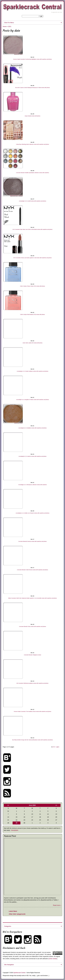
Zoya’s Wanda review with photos (32, 116)
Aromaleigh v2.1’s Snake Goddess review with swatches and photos (33, 371)
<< (8, 805)
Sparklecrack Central (9, 952)
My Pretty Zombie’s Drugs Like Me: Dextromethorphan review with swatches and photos (32, 740)
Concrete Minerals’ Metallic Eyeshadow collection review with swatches (32, 173)
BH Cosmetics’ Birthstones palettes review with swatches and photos (32, 683)
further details (53, 959)
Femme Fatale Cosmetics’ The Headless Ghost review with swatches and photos (33, 711)
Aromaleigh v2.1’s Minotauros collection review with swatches (33, 485)
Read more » (57, 905)
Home (5, 26)
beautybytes (15, 830)
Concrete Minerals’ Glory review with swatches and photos (32, 626)
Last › (58, 747)
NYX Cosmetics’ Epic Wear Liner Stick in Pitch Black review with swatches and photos (32, 229)
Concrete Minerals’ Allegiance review (32, 655)
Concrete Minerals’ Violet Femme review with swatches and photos (32, 570)
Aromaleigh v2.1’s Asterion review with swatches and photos (32, 456)
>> (56, 805)
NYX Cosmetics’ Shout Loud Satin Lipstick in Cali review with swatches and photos (32, 258)
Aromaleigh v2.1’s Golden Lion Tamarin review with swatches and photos (32, 513)
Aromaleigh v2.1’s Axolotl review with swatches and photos (33, 201)
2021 (10, 26)
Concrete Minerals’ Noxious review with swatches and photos (33, 541)
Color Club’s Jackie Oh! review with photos (33, 343)
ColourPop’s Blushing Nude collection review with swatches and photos (32, 144)
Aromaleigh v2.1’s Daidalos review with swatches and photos (32, 428)
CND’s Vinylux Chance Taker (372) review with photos (32, 286)
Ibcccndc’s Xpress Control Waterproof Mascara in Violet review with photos (32, 88)
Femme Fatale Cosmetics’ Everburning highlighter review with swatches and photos (32, 59)
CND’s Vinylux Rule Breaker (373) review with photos (32, 314)
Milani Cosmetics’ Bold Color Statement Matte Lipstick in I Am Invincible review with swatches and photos (32, 598)
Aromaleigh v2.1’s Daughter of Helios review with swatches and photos (32, 400)
